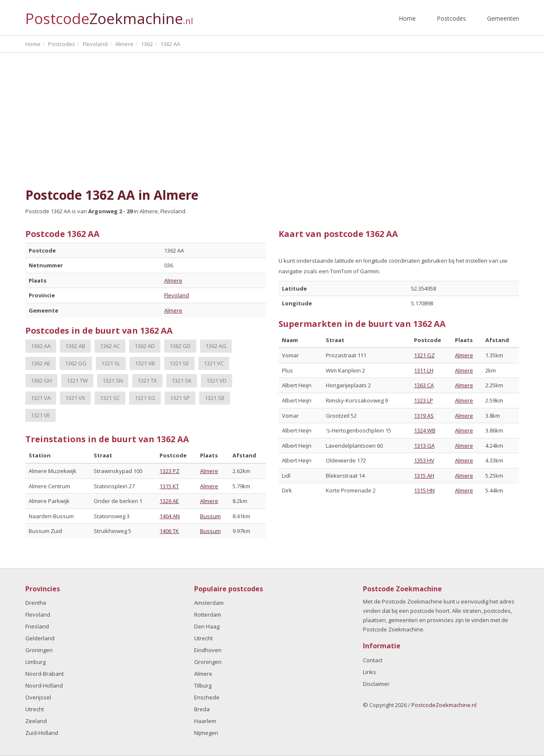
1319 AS (424, 416)
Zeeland (36, 721)
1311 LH (424, 370)
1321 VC (214, 363)
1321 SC (110, 398)
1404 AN (170, 516)
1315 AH (424, 476)
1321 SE (179, 363)
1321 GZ (424, 355)
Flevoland (177, 295)
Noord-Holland (44, 685)
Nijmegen (206, 733)
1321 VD (217, 381)
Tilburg (203, 685)
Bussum (210, 516)
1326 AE (169, 501)
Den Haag (207, 626)
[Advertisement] (272, 120)
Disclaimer (376, 684)
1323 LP (424, 400)
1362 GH (41, 381)
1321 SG (145, 398)
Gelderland (40, 638)
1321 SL (111, 363)
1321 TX (147, 381)
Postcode (109, 15)
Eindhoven (208, 650)
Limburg (35, 662)
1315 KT (169, 486)
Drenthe (36, 603)
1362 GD (180, 346)
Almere (173, 280)
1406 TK (169, 531)
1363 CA (424, 385)
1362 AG (216, 346)
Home (407, 18)
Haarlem (205, 721)
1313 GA (424, 446)
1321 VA (41, 398)
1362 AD (145, 346)
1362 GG (76, 363)
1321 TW (77, 381)
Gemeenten (503, 18)
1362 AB (75, 346)
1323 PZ (169, 471)
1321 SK (182, 381)
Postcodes (451, 18)
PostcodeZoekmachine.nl (444, 705)
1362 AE (41, 363)
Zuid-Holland (42, 733)
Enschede (207, 697)
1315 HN (424, 490)
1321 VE (41, 415)
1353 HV (424, 460)
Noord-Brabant (45, 674)
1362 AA (41, 346)
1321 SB (215, 398)
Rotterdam (208, 615)
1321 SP (180, 398)
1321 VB (145, 363)
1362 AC (110, 346)
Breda (202, 709)
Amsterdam (209, 603)
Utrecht (35, 709)
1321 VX (75, 398)
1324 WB (425, 430)
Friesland (37, 626)
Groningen (39, 650)
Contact (373, 660)
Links (369, 672)
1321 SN (113, 381)
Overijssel (38, 697)
